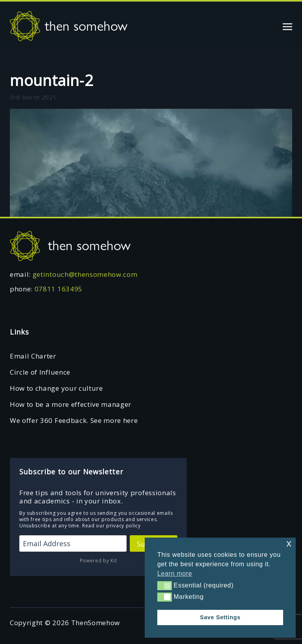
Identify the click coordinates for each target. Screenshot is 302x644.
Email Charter (33, 356)
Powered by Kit (99, 561)
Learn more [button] (175, 574)
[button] (165, 585)
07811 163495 (59, 289)
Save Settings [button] (220, 617)
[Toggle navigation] (287, 26)
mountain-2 (52, 80)
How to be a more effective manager (71, 404)
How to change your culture (56, 388)
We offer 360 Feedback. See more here (74, 420)
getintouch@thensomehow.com (85, 274)
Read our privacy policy (111, 526)
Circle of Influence (40, 372)
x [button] (289, 543)
